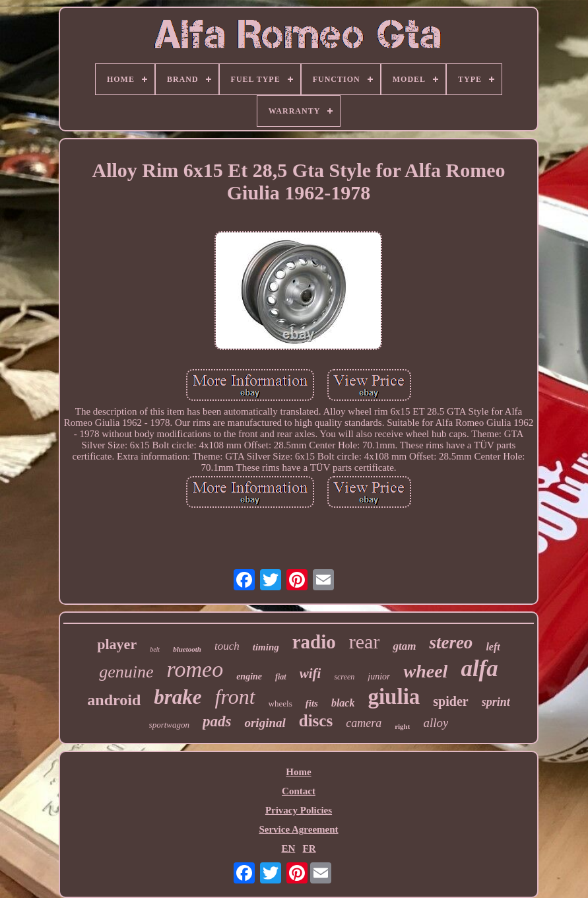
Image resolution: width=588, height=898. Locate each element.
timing (266, 647)
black (343, 703)
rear (365, 641)
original (265, 723)
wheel (425, 671)
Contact (299, 791)
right (402, 726)
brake (178, 697)
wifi (310, 673)
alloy (436, 723)
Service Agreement (298, 829)
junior (379, 676)
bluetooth (187, 649)
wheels (280, 704)
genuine (126, 672)
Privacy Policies (299, 810)
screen (344, 677)
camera (364, 723)
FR (310, 848)
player (117, 644)
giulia (394, 697)
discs (316, 721)
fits (312, 703)
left (493, 647)
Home (298, 772)
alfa (479, 669)
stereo (451, 642)
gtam (404, 646)
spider (450, 701)
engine (249, 676)
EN (288, 848)
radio (314, 642)
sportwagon (169, 725)
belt (155, 649)
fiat (281, 677)
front (235, 697)
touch (227, 646)
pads (217, 721)
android (114, 700)
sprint (496, 702)
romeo (195, 669)
